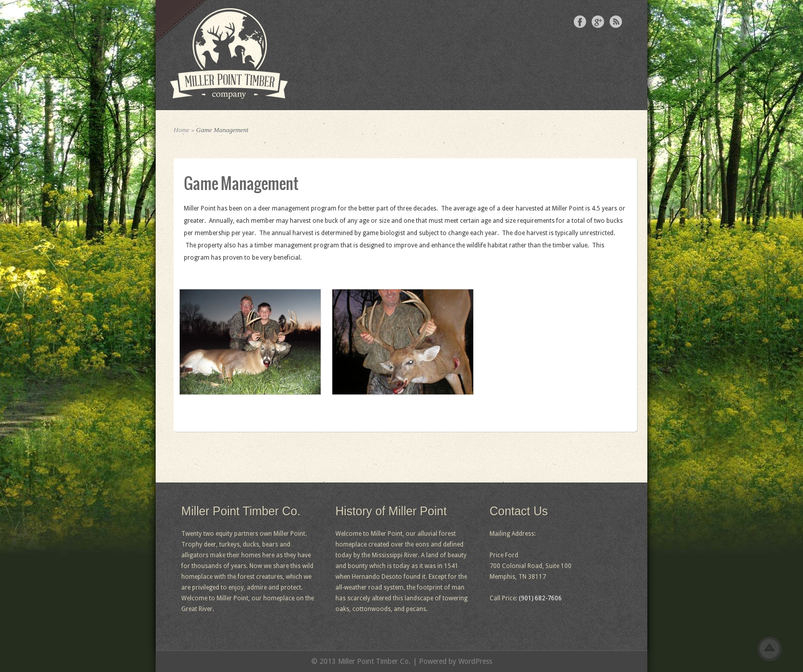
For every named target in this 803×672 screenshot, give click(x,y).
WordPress (475, 661)
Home (182, 130)
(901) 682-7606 (540, 598)
